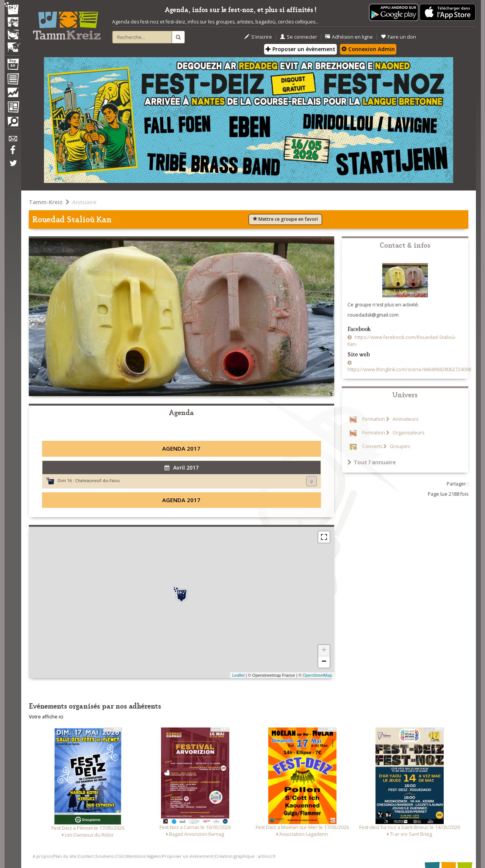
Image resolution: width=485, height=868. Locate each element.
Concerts (372, 446)
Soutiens (105, 856)
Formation (374, 419)
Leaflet (238, 675)
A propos (42, 856)
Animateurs (405, 419)
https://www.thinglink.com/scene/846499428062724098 (409, 369)
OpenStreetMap (318, 675)
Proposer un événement (188, 856)
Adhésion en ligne (349, 37)
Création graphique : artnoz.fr (246, 856)
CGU (120, 856)
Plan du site (65, 856)
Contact (86, 856)
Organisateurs (408, 433)
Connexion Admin (368, 49)
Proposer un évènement (300, 49)
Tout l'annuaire (372, 462)
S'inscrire (258, 37)
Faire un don (398, 37)
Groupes (399, 446)
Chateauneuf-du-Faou (97, 480)
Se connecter (299, 37)
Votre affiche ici (46, 717)
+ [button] (324, 651)
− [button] (324, 662)
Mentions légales (143, 856)
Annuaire (84, 202)
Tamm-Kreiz (46, 202)
